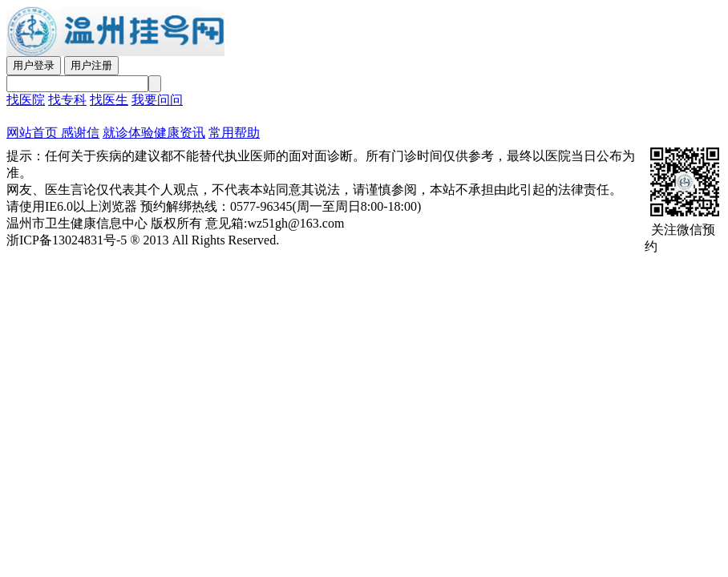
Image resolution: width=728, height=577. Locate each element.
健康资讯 (180, 133)
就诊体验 (128, 133)
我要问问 (157, 100)
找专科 (67, 100)
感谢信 (79, 133)
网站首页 (32, 133)
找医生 (109, 100)
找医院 (26, 100)
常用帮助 (234, 133)
